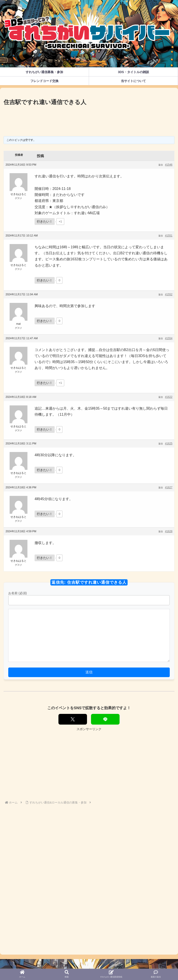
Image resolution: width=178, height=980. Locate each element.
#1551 (169, 236)
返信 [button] (161, 165)
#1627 (169, 487)
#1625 (169, 444)
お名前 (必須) (18, 593)
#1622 (169, 397)
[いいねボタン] (45, 222)
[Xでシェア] (73, 719)
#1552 (169, 294)
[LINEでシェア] (105, 719)
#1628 (169, 531)
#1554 (169, 338)
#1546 (169, 165)
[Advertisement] (89, 119)
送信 (89, 672)
